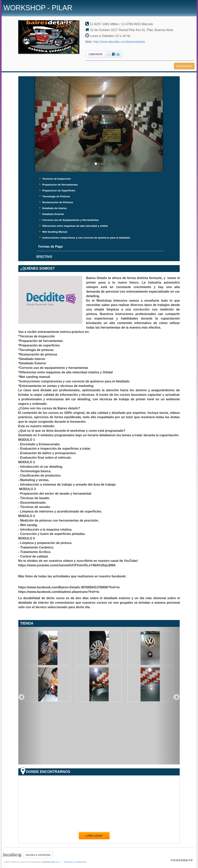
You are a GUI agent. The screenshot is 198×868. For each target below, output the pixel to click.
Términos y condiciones (75, 862)
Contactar (184, 66)
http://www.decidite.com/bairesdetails (119, 42)
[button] (44, 124)
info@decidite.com (51, 862)
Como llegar (94, 835)
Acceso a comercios (38, 855)
